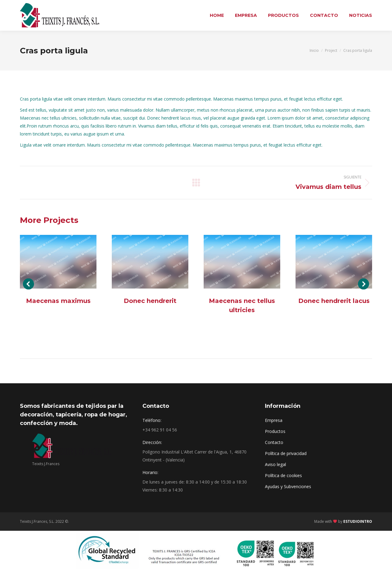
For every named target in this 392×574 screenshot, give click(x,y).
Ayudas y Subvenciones (288, 486)
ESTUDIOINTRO (358, 521)
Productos (275, 431)
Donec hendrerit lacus (334, 301)
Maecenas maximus (58, 301)
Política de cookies (283, 475)
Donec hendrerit (150, 301)
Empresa (274, 420)
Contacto (274, 442)
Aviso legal (275, 464)
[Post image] (58, 262)
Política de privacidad (286, 453)
